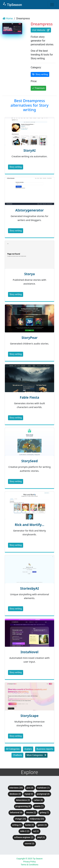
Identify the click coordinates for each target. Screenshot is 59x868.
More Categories (36, 755)
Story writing (16, 167)
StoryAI (29, 150)
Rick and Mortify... (29, 525)
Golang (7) (44, 812)
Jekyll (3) (41, 837)
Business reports (45, 749)
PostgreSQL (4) (43, 794)
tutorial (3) (29, 844)
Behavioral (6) (16, 812)
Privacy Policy (29, 862)
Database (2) (15, 794)
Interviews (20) (16, 788)
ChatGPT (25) (20, 819)
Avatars (28, 749)
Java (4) (30, 788)
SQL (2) (36, 831)
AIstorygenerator (29, 210)
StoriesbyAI (29, 588)
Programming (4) (23, 806)
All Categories (13, 749)
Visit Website (41, 30)
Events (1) (39, 806)
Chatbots (17, 755)
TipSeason (12, 4)
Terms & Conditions (30, 865)
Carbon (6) (38, 800)
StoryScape (29, 716)
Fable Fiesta (29, 397)
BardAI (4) (29, 825)
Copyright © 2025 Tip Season (29, 859)
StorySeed (29, 461)
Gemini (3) (42, 825)
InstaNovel (30, 652)
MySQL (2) (29, 794)
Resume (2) (31, 812)
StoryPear (30, 338)
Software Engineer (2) (24, 837)
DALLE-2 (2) (25, 831)
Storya (29, 274)
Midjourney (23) (37, 819)
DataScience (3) (23, 800)
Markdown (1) (43, 788)
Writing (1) (17, 825)
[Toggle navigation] (52, 5)
